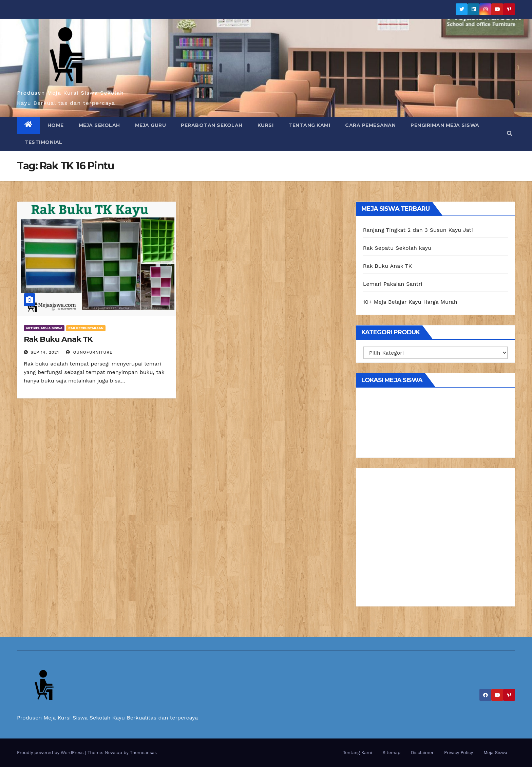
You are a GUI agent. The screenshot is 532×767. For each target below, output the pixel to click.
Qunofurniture (89, 352)
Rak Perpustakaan (86, 328)
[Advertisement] (435, 540)
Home (56, 125)
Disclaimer (422, 753)
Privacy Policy (459, 753)
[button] (510, 134)
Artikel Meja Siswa (44, 328)
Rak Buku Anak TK (58, 339)
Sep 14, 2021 (45, 352)
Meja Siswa (495, 753)
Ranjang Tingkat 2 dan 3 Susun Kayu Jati (418, 230)
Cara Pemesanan (370, 125)
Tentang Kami (309, 125)
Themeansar (143, 753)
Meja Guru (151, 125)
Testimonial (43, 142)
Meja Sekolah (99, 125)
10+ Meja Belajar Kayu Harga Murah (410, 302)
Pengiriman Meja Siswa (445, 125)
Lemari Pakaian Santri (393, 284)
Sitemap (392, 753)
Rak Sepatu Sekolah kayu (397, 248)
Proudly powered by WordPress (51, 753)
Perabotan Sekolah (212, 125)
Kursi (266, 125)
